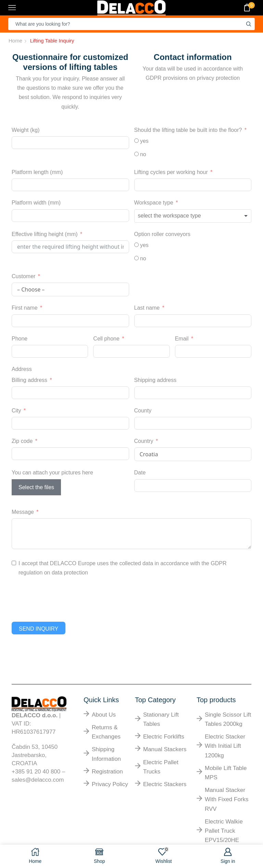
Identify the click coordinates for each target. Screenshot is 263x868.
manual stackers (165, 749)
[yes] (136, 141)
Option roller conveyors (162, 234)
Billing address (29, 380)
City (16, 411)
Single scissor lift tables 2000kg (228, 719)
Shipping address (155, 380)
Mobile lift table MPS (226, 773)
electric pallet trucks (161, 767)
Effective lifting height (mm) (45, 234)
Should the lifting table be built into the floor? (188, 130)
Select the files (36, 487)
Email (182, 339)
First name (25, 308)
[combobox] (193, 216)
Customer (23, 276)
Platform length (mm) (37, 172)
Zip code (22, 441)
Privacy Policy (110, 784)
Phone (20, 339)
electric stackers (165, 784)
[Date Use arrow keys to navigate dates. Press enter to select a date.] (193, 486)
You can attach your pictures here (52, 473)
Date (140, 473)
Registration (107, 772)
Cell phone (106, 339)
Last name (147, 308)
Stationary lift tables (161, 719)
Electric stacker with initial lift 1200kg (225, 746)
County (143, 411)
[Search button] (249, 24)
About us (104, 715)
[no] (136, 154)
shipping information (106, 754)
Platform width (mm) (36, 203)
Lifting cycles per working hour (171, 172)
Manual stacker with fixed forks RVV (227, 799)
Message (23, 512)
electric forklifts (164, 737)
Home (15, 41)
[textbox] (178, 216)
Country (144, 441)
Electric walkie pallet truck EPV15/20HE (224, 831)
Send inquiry (39, 629)
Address (22, 369)
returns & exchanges (106, 732)
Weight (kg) (26, 130)
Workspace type (154, 203)
